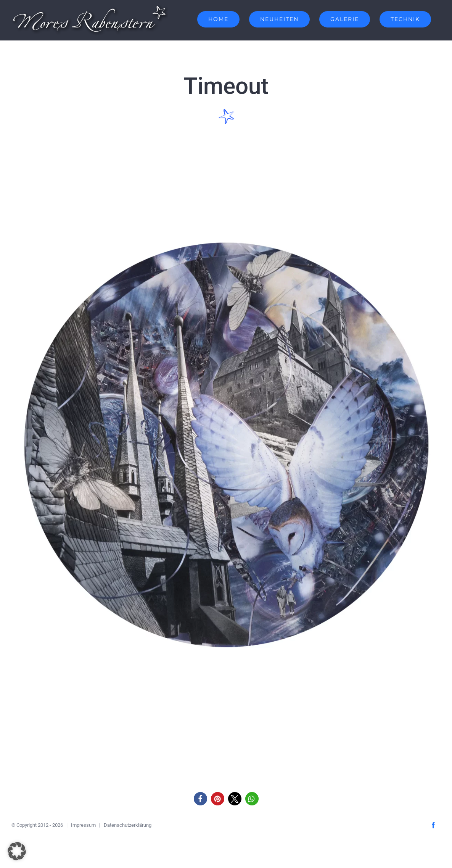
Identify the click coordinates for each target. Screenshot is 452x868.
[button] (200, 799)
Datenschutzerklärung (128, 825)
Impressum (83, 825)
